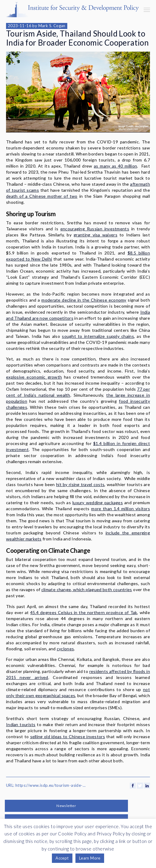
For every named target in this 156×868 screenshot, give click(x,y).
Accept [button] (62, 858)
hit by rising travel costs (80, 484)
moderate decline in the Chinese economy (84, 300)
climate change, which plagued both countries (87, 589)
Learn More (90, 858)
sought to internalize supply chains (98, 336)
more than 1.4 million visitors (121, 509)
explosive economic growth (34, 377)
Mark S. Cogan (52, 26)
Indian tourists (21, 724)
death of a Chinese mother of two (42, 196)
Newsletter (66, 806)
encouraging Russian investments (95, 229)
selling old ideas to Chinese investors (68, 737)
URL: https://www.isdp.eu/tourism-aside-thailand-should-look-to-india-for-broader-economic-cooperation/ (46, 785)
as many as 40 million (115, 166)
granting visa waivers (96, 235)
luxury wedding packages (98, 503)
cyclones (65, 649)
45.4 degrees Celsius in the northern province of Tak (84, 612)
